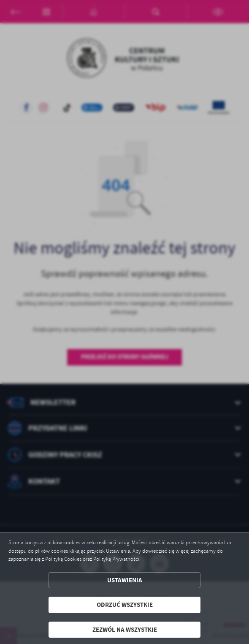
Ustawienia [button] (125, 580)
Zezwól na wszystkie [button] (125, 630)
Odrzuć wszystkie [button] (125, 605)
